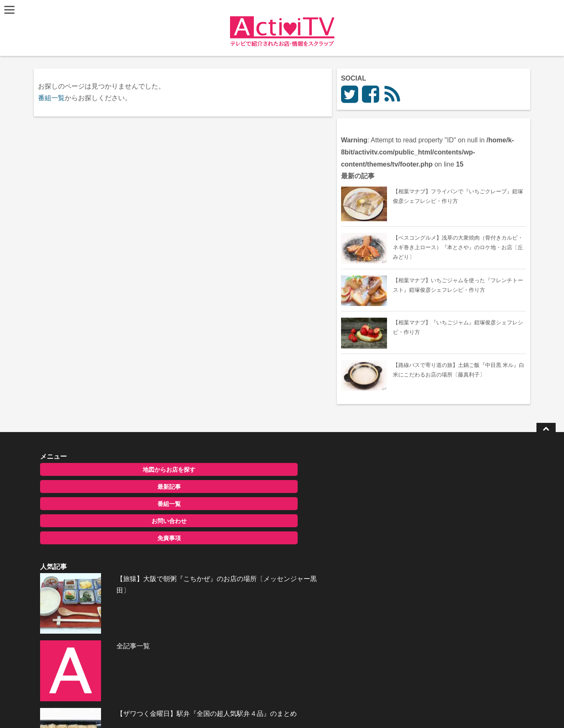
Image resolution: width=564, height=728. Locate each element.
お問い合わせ (108, 527)
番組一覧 (53, 98)
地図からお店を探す (108, 475)
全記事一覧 (265, 512)
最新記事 (108, 493)
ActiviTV (263, 709)
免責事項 (108, 544)
